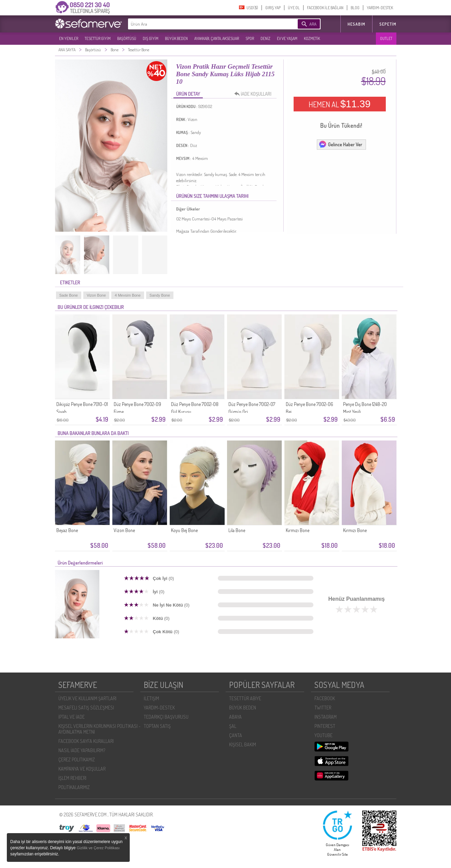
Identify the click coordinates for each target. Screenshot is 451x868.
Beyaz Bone (67, 530)
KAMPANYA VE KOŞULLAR (82, 769)
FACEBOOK (325, 698)
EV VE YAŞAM (287, 38)
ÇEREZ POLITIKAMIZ (77, 759)
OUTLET (386, 38)
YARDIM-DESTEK (380, 8)
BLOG (355, 8)
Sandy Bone (160, 295)
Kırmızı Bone (298, 530)
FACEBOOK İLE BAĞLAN (325, 8)
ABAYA (235, 717)
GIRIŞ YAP (273, 8)
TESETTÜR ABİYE (245, 698)
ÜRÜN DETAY (188, 94)
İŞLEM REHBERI (72, 778)
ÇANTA (236, 735)
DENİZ (265, 38)
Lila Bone (237, 530)
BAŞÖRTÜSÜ (127, 38)
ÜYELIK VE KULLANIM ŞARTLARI (87, 698)
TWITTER (323, 708)
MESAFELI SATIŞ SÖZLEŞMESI (86, 708)
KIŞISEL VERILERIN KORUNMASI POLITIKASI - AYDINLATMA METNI (100, 729)
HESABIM (356, 24)
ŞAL (233, 726)
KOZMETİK (312, 38)
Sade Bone (69, 295)
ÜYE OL (294, 8)
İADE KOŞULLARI (255, 94)
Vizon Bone (96, 295)
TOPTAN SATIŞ (157, 726)
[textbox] (202, 24)
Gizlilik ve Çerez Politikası (98, 848)
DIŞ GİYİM (151, 38)
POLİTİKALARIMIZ (74, 787)
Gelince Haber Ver (340, 144)
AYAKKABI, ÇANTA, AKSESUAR (217, 38)
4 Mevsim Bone (128, 295)
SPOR (250, 38)
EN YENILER (69, 38)
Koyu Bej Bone (184, 530)
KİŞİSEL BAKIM (243, 744)
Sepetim (388, 24)
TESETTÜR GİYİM (98, 38)
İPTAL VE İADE (72, 717)
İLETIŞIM (151, 698)
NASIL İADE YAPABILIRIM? (82, 750)
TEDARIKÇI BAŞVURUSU (166, 717)
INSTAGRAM (326, 717)
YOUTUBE (323, 735)
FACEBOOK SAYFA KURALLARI (86, 741)
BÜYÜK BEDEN (176, 38)
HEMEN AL (340, 104)
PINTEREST (325, 726)
